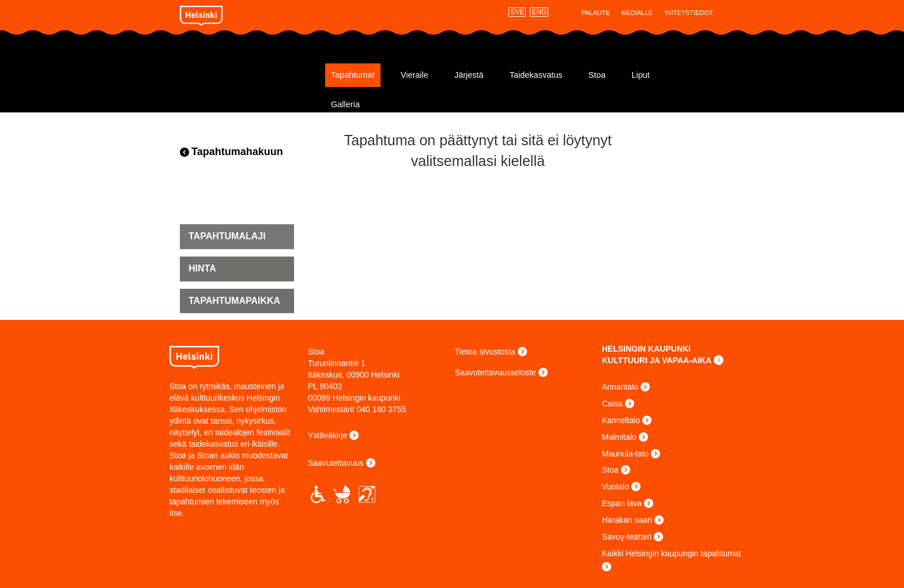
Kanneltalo (621, 420)
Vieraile (415, 75)
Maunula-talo (625, 454)
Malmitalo (619, 437)
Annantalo (620, 387)
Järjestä (469, 75)
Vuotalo (615, 487)
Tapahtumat (353, 75)
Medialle (637, 13)
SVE (517, 12)
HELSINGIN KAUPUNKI (646, 349)
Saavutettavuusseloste (496, 372)
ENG (539, 12)
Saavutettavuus (336, 463)
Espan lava (622, 503)
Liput (640, 75)
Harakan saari (627, 520)
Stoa (249, 71)
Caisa (612, 404)
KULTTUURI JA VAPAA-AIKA (657, 360)
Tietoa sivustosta (485, 352)
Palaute (595, 13)
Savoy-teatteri (627, 537)
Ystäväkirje (327, 435)
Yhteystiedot (688, 13)
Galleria (345, 104)
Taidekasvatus (536, 75)
